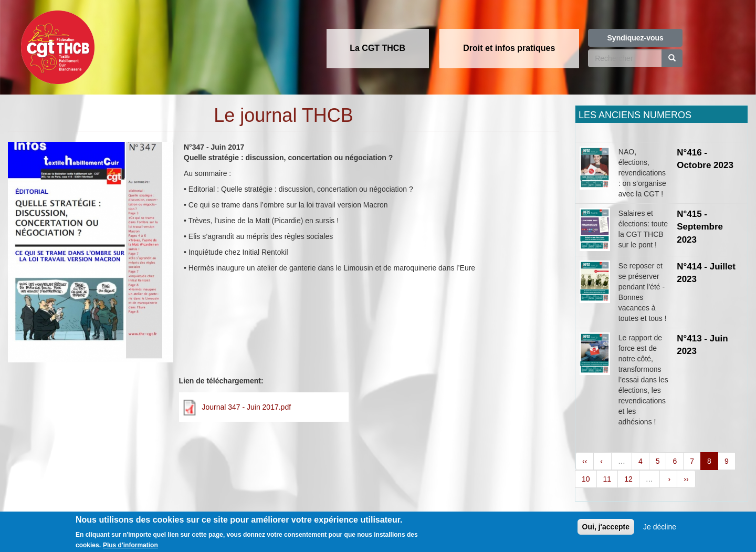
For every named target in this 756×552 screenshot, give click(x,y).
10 (586, 479)
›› (686, 479)
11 (607, 479)
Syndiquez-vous (636, 38)
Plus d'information (130, 547)
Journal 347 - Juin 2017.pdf (246, 407)
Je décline (660, 529)
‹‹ (585, 461)
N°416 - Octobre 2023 (705, 159)
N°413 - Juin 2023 (702, 345)
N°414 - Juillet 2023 (706, 273)
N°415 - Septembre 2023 (700, 227)
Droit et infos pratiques (509, 48)
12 (628, 479)
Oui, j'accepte (606, 529)
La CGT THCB (377, 48)
